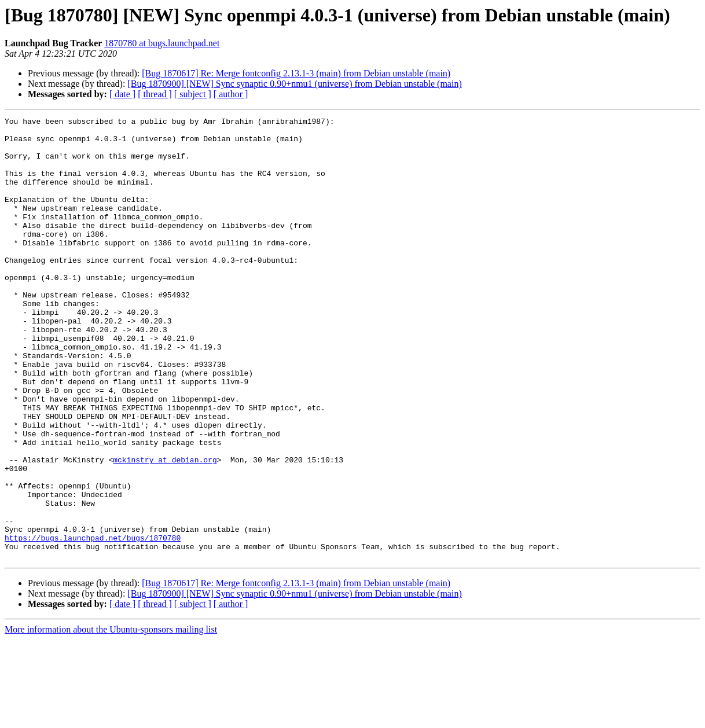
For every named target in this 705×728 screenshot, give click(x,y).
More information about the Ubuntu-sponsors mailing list (111, 718)
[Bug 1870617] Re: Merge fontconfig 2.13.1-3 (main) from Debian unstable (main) (296, 73)
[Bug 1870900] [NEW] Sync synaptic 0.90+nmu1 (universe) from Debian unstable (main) (294, 84)
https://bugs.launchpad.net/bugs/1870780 (93, 623)
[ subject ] (193, 94)
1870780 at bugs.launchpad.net (162, 43)
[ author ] (231, 94)
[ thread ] (155, 94)
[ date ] (122, 94)
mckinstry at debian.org (165, 529)
